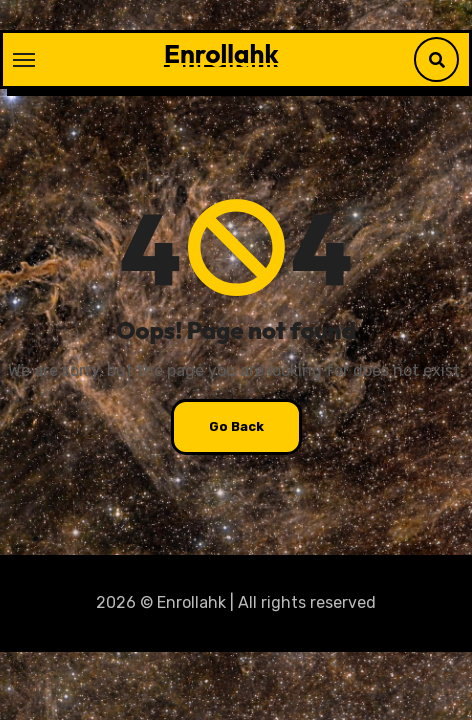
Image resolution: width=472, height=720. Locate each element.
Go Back (236, 426)
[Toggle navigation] (24, 60)
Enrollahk (221, 53)
